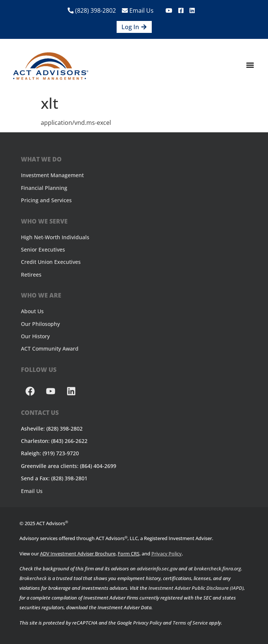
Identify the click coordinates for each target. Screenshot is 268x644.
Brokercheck (33, 578)
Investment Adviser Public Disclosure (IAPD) (196, 588)
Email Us (138, 10)
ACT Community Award (50, 349)
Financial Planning (44, 188)
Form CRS (129, 554)
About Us (32, 311)
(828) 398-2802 (92, 10)
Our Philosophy (40, 324)
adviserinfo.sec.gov (157, 568)
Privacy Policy (167, 554)
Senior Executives (43, 249)
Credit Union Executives (51, 262)
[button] (250, 65)
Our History (35, 336)
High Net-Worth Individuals (55, 237)
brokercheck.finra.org (218, 568)
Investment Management (52, 175)
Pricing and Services (46, 200)
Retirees (31, 275)
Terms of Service (190, 623)
